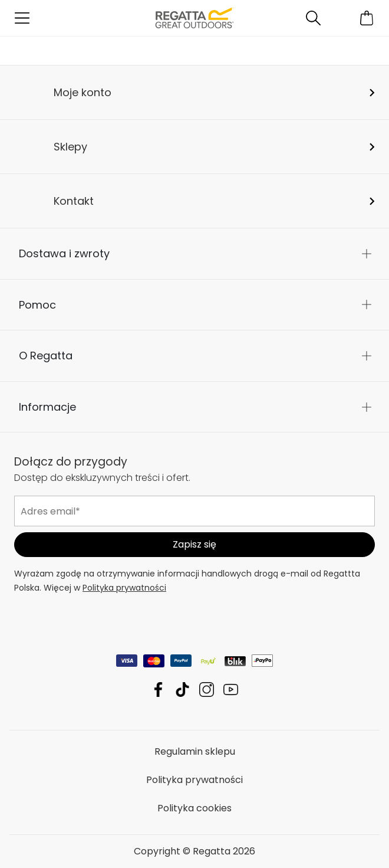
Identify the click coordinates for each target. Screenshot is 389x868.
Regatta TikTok (182, 690)
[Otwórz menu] (22, 18)
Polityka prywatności (124, 588)
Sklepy (70, 147)
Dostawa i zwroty (64, 253)
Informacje (47, 407)
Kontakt (74, 201)
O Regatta (46, 356)
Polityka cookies (194, 808)
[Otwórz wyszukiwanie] (314, 18)
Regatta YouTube (231, 690)
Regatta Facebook (158, 690)
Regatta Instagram (207, 690)
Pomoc (37, 305)
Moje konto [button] (83, 92)
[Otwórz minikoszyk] (367, 18)
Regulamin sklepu (195, 751)
